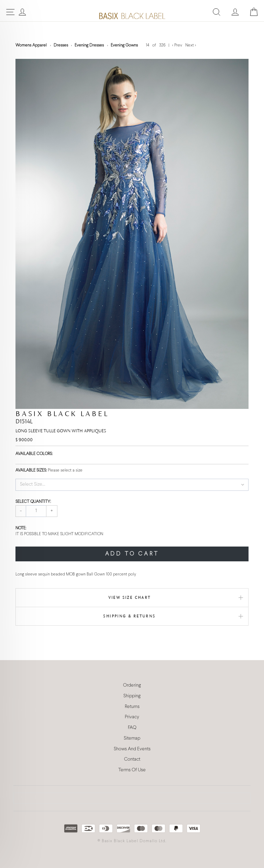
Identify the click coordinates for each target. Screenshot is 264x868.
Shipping (132, 696)
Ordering (132, 685)
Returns (132, 707)
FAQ (132, 728)
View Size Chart (130, 597)
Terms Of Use (132, 770)
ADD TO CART (132, 554)
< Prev (178, 45)
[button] (132, 485)
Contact (132, 759)
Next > (191, 45)
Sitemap (132, 738)
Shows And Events (132, 749)
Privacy (132, 717)
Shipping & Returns (129, 616)
